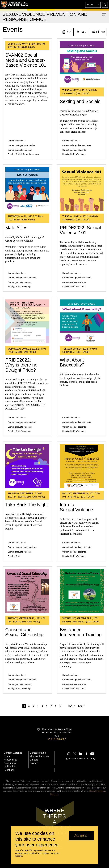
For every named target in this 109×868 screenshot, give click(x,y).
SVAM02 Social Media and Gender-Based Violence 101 (26, 60)
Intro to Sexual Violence (76, 507)
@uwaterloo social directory (80, 759)
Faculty (11, 154)
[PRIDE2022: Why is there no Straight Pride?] (27, 321)
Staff (18, 154)
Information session (30, 154)
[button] (93, 5)
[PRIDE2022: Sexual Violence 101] (82, 189)
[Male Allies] (27, 189)
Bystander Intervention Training (81, 632)
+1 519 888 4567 (57, 739)
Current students (15, 141)
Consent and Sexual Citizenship (24, 632)
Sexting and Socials (80, 101)
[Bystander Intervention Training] (82, 591)
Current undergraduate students (22, 145)
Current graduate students (20, 150)
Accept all (81, 836)
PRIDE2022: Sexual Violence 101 (80, 230)
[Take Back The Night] (27, 466)
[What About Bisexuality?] (82, 321)
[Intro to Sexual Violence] (82, 466)
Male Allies (16, 228)
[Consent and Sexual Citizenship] (27, 591)
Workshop (81, 154)
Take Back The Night (27, 505)
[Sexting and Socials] (82, 63)
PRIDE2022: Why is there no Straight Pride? (21, 365)
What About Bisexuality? (72, 362)
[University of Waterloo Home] (15, 4)
